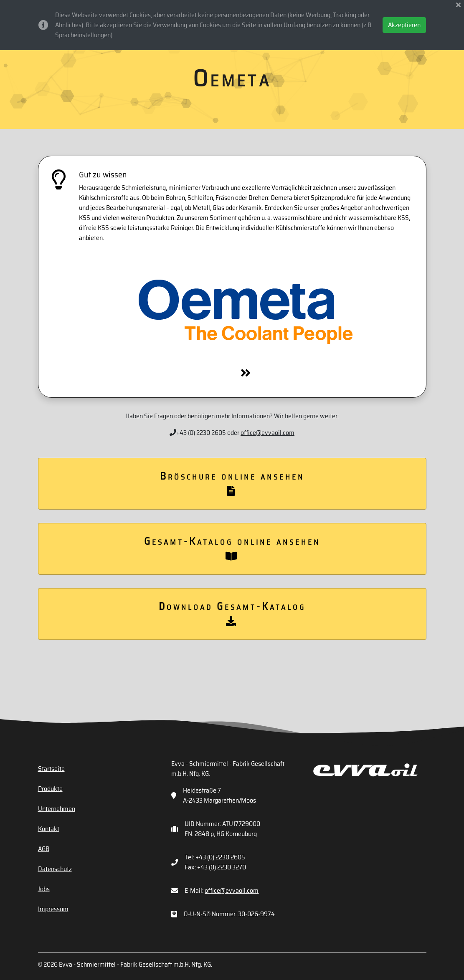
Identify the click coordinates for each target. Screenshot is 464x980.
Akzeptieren (404, 25)
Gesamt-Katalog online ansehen (232, 547)
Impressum (53, 909)
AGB (44, 849)
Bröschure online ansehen (232, 482)
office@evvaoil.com (267, 433)
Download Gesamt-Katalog (232, 612)
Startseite (51, 769)
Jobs (44, 889)
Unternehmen (57, 809)
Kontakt (49, 829)
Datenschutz (55, 869)
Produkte (50, 789)
